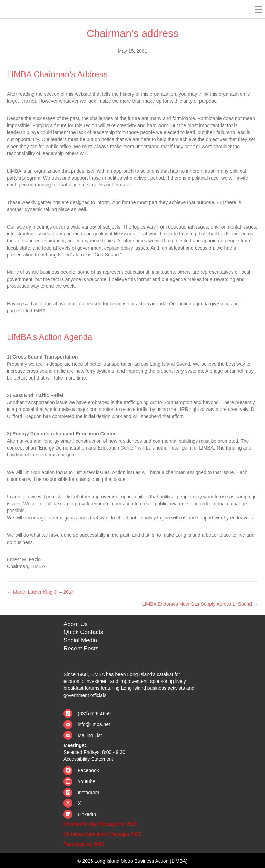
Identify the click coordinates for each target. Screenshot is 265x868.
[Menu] (257, 9)
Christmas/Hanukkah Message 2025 (102, 834)
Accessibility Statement (88, 759)
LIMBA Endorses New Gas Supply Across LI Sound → (200, 604)
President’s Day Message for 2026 (100, 824)
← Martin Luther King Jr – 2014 (41, 592)
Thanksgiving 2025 (84, 844)
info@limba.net (94, 724)
